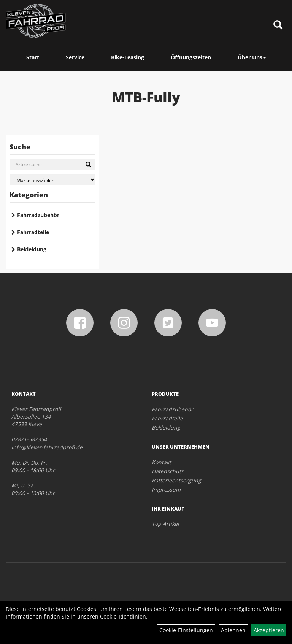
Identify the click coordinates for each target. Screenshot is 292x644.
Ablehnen (233, 630)
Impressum (166, 489)
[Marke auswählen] (52, 180)
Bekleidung (32, 249)
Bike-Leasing (128, 57)
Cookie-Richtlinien (123, 616)
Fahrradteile (33, 232)
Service (75, 57)
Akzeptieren (269, 630)
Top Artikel (165, 524)
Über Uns (252, 57)
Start (33, 57)
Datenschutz (168, 471)
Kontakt (161, 462)
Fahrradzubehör (38, 215)
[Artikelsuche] (278, 25)
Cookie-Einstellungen (186, 630)
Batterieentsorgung (176, 480)
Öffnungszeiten (191, 57)
